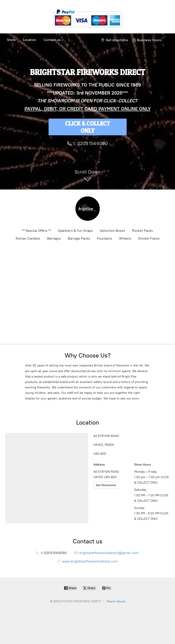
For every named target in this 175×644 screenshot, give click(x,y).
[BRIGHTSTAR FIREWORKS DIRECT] (88, 209)
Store (11, 40)
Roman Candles (28, 238)
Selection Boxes (112, 231)
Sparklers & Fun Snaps (75, 231)
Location (30, 40)
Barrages (54, 238)
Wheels (125, 238)
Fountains (105, 238)
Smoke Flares (149, 238)
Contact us (52, 40)
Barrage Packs (79, 238)
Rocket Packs (142, 231)
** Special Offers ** (37, 231)
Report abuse (116, 601)
